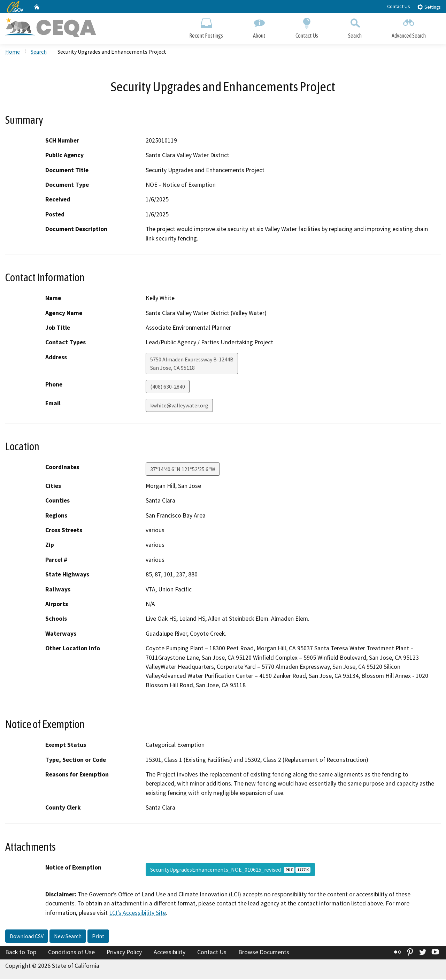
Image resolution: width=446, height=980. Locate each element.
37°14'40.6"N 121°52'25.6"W (183, 470)
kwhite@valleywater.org (179, 406)
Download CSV (27, 937)
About (259, 27)
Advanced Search (409, 27)
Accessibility (170, 953)
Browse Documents (264, 953)
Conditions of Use (71, 953)
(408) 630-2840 (168, 388)
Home (13, 53)
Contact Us (399, 6)
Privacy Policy (124, 953)
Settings (429, 7)
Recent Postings (206, 27)
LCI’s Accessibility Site (137, 913)
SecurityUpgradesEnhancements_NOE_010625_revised (230, 871)
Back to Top (21, 953)
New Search (68, 937)
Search (355, 27)
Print (98, 937)
